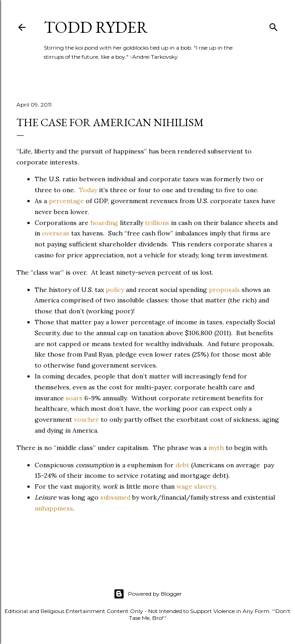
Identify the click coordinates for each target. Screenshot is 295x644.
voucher (86, 419)
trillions (157, 223)
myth (216, 448)
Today (88, 190)
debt (182, 465)
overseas (56, 233)
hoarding (104, 223)
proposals (224, 290)
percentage (66, 201)
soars (74, 398)
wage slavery (196, 486)
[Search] (274, 25)
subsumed (115, 497)
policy (115, 290)
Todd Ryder (96, 27)
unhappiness (54, 508)
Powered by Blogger (148, 594)
